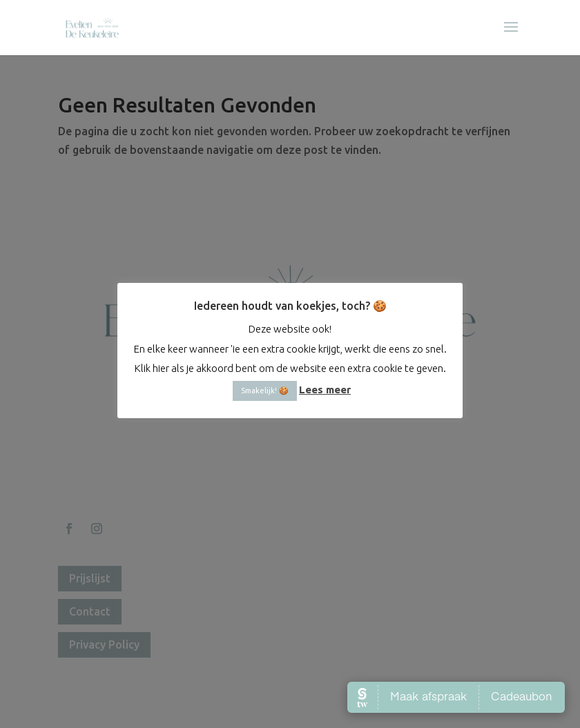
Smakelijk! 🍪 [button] (265, 391)
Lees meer (325, 390)
